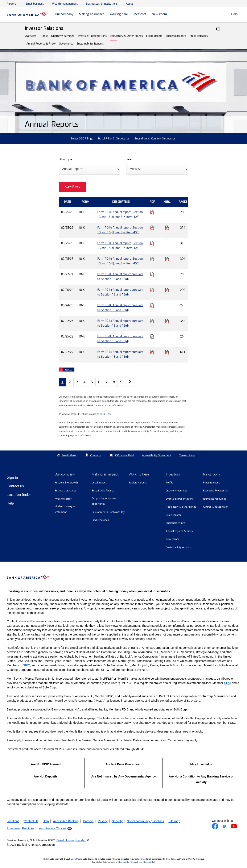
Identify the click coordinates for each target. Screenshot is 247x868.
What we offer (63, 499)
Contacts (96, 455)
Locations (13, 821)
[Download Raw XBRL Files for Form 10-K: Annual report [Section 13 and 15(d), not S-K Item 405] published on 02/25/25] (167, 259)
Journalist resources (215, 499)
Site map (174, 821)
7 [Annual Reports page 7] (107, 382)
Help (10, 503)
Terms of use (187, 455)
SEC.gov (107, 414)
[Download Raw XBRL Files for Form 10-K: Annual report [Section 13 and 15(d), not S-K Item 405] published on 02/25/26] (167, 228)
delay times (140, 859)
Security (117, 821)
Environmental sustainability (108, 512)
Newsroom (159, 14)
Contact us (15, 486)
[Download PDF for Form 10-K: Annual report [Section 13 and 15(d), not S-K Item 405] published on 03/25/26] (152, 212)
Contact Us (31, 821)
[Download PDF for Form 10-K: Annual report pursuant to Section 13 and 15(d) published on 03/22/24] (152, 274)
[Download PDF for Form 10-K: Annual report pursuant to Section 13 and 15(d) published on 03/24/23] (152, 305)
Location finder (19, 495)
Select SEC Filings (82, 139)
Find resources (100, 520)
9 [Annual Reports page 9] (121, 382)
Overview (31, 36)
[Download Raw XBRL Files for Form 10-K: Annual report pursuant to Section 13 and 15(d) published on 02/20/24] (167, 290)
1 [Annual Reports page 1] (62, 382)
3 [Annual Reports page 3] (77, 382)
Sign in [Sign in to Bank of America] (12, 477)
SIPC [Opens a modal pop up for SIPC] (27, 665)
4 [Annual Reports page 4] (85, 382)
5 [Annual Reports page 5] (92, 382)
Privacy (103, 821)
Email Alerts (66, 455)
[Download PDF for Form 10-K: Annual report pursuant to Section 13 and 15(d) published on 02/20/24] (152, 290)
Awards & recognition (216, 507)
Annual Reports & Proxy (41, 44)
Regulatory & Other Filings (126, 36)
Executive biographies (216, 490)
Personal (12, 4)
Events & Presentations (92, 36)
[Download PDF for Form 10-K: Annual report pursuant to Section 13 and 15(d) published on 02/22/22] (152, 352)
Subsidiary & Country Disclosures (155, 139)
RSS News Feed (124, 455)
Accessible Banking (66, 821)
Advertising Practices (20, 828)
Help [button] (234, 14)
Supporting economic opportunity (104, 501)
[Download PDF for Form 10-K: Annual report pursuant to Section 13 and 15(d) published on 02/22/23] (152, 321)
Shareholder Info (176, 36)
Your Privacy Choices (53, 828)
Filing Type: (66, 160)
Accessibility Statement (157, 455)
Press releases (211, 483)
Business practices (65, 490)
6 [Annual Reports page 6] (99, 382)
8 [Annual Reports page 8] (114, 382)
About (129, 4)
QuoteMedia (76, 859)
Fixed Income (154, 36)
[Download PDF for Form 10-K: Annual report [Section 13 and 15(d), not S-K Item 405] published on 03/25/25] (152, 243)
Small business (35, 4)
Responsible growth (66, 483)
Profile (44, 36)
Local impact (99, 483)
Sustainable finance (103, 490)
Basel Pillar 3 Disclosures (114, 139)
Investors (140, 14)
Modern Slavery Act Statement (66, 509)
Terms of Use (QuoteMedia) (143, 862)
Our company (64, 14)
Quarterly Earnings (63, 36)
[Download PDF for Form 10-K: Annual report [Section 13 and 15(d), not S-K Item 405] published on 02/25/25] (152, 259)
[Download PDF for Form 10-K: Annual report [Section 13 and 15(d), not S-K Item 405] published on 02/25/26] (152, 228)
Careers (88, 821)
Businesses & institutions (102, 4)
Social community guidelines (146, 821)
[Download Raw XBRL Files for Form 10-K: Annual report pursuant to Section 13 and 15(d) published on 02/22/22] (167, 352)
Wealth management (65, 4)
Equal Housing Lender (71, 840)
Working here (119, 14)
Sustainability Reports (90, 44)
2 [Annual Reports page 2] (70, 382)
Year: (130, 160)
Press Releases (199, 36)
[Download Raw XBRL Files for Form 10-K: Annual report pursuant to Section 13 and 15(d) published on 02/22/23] (167, 321)
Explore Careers (138, 483)
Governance (66, 44)
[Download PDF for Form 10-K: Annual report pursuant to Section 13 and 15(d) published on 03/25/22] (152, 336)
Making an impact (91, 14)
